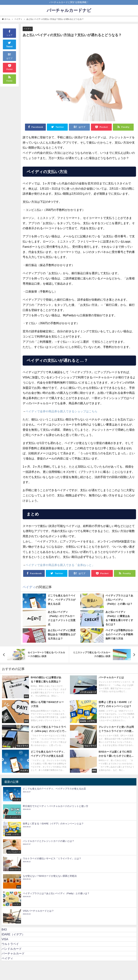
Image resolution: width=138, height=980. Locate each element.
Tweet (10, 44)
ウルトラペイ (10, 944)
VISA (5, 939)
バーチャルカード (13, 953)
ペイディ (28, 29)
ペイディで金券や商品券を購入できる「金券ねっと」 (60, 565)
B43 (4, 929)
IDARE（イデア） (13, 934)
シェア (9, 33)
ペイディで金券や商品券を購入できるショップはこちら (61, 411)
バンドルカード (12, 949)
